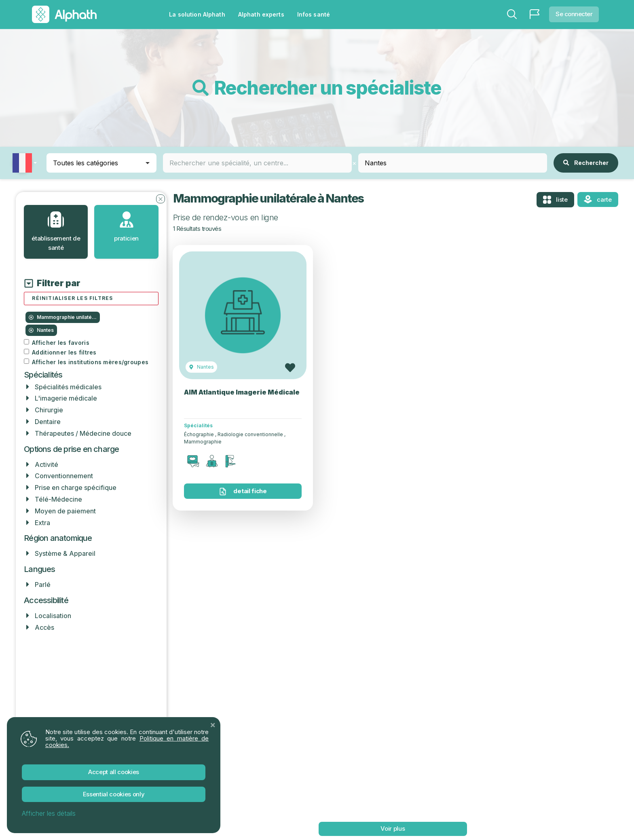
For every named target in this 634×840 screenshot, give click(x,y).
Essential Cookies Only (114, 794)
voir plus (393, 828)
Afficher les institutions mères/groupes (90, 362)
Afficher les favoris (61, 343)
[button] (28, 163)
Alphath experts (261, 14)
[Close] (213, 725)
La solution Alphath (197, 14)
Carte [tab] (598, 199)
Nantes (41, 330)
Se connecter (574, 14)
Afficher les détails (49, 813)
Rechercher (586, 163)
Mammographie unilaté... (63, 317)
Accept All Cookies (114, 772)
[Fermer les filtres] (161, 199)
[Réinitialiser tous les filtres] (91, 299)
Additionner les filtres (64, 352)
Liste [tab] (555, 200)
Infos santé (314, 14)
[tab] (56, 232)
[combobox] (257, 163)
